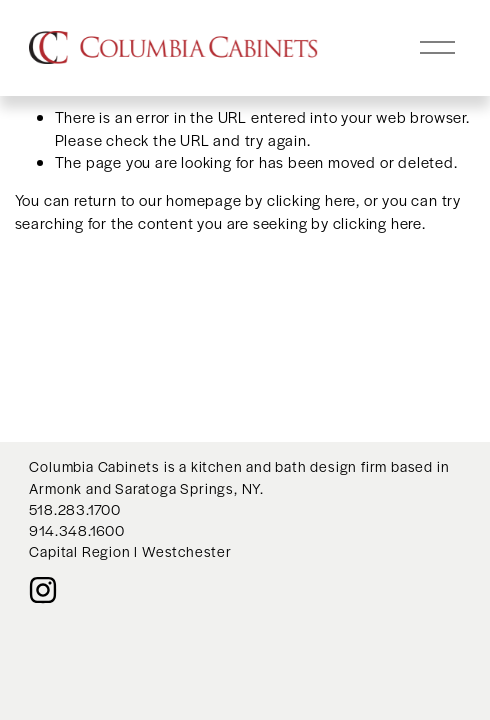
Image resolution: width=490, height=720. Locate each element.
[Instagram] (43, 590)
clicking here (311, 199)
